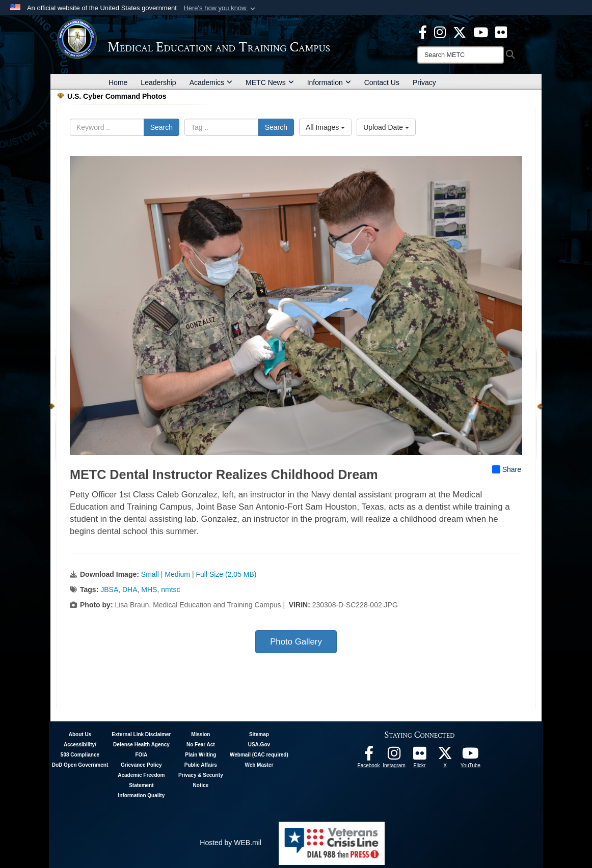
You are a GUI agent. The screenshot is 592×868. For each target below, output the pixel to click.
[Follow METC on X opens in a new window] (445, 756)
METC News (270, 82)
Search (162, 127)
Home (118, 82)
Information (329, 82)
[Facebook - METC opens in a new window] (423, 32)
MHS (149, 590)
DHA (130, 590)
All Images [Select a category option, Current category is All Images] (325, 127)
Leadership (158, 82)
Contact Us (382, 82)
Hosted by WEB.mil (231, 843)
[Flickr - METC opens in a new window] (501, 32)
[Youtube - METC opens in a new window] (481, 32)
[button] (220, 8)
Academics (211, 82)
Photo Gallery (296, 642)
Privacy (424, 82)
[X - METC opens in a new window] (460, 32)
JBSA (109, 590)
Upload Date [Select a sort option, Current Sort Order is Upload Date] (386, 127)
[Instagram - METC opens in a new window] (440, 32)
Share (507, 469)
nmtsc (170, 590)
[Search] (461, 55)
